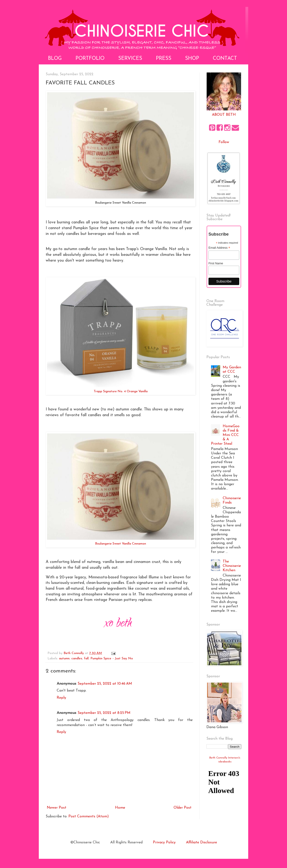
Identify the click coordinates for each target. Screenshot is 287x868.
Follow (224, 142)
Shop (192, 59)
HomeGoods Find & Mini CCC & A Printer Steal (225, 435)
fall (86, 659)
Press (164, 59)
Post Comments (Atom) (89, 816)
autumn (64, 659)
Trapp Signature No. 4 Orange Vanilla (121, 391)
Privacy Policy (164, 842)
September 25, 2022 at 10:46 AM (105, 684)
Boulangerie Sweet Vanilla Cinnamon (121, 544)
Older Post (183, 808)
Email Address (219, 248)
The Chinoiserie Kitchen (232, 566)
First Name (216, 263)
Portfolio (90, 59)
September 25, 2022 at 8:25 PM (104, 713)
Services (130, 59)
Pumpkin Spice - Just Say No (112, 659)
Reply (61, 698)
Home (120, 808)
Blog (55, 59)
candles (77, 659)
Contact (225, 59)
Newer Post (57, 808)
